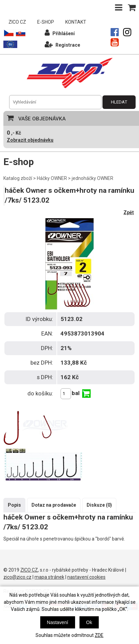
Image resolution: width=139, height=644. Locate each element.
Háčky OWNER (52, 178)
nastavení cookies (86, 577)
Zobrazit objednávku (30, 140)
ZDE (99, 635)
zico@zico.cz (17, 577)
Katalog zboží (18, 178)
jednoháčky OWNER (92, 178)
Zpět (129, 212)
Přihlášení (60, 33)
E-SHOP (46, 22)
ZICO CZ (17, 22)
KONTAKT (76, 22)
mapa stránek (49, 577)
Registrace (62, 44)
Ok (89, 622)
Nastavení (58, 622)
